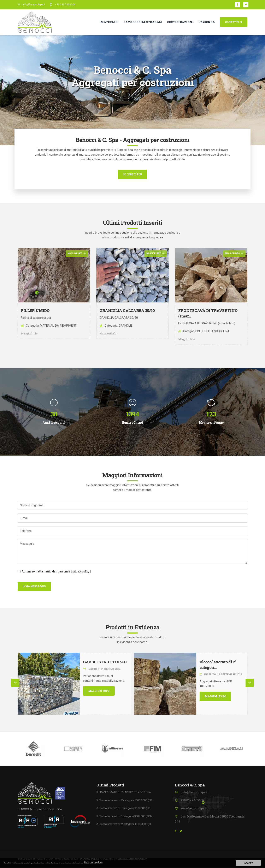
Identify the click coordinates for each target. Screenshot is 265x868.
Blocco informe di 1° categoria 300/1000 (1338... (128, 817)
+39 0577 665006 (67, 4)
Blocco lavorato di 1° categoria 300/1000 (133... (127, 808)
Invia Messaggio (34, 587)
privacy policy (82, 572)
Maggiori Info (77, 254)
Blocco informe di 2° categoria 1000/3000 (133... (128, 800)
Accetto (248, 863)
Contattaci (234, 22)
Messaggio (132, 552)
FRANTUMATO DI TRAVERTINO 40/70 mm (126, 792)
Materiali (110, 22)
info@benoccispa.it (33, 4)
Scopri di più (133, 174)
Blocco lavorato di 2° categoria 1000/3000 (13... (127, 825)
